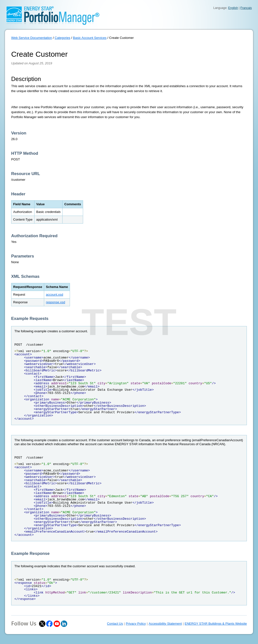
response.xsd (55, 302)
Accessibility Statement (165, 624)
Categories (62, 38)
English (233, 8)
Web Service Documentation (32, 38)
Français (246, 8)
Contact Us (115, 624)
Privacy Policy (136, 624)
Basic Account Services (90, 38)
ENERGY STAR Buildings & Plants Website (216, 624)
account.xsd (54, 295)
